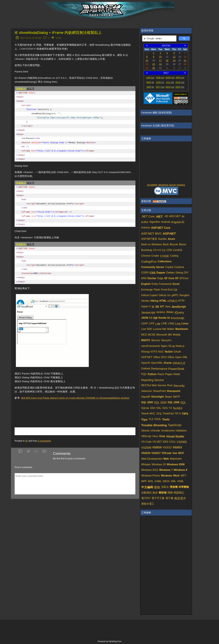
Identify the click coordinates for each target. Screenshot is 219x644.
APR (180, 78)
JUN (160, 82)
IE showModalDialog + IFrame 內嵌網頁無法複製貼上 (58, 33)
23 (154, 64)
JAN (150, 78)
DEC (180, 87)
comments (44, 441)
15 (147, 60)
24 (160, 64)
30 (154, 68)
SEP (150, 87)
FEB (160, 78)
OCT (160, 87)
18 (167, 60)
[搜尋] (159, 39)
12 (174, 57)
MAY (150, 82)
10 (160, 57)
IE (27, 441)
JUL (170, 82)
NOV (170, 87)
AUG (180, 82)
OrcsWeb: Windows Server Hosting (166, 185)
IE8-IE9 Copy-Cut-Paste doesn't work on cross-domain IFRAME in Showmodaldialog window (75, 398)
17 (160, 60)
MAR (170, 78)
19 (174, 60)
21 (185, 60)
